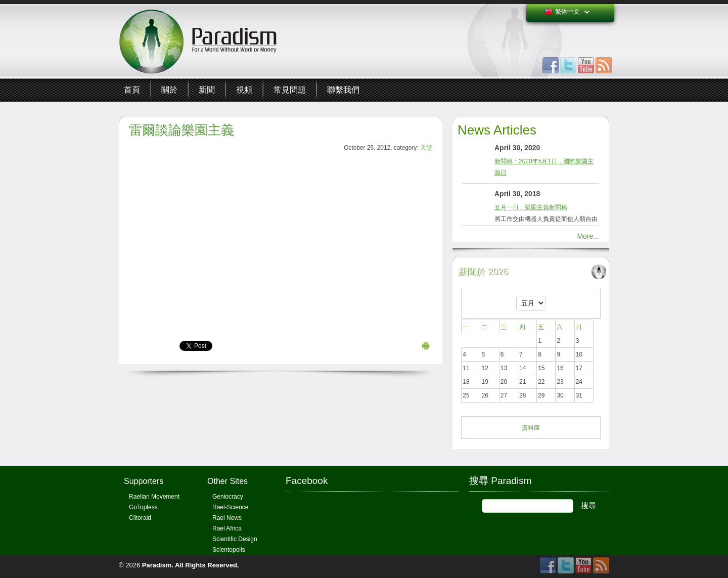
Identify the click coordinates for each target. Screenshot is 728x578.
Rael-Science (230, 507)
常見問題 (290, 90)
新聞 (207, 90)
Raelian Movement (154, 497)
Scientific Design (235, 539)
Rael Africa (227, 528)
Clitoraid (140, 518)
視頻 (244, 90)
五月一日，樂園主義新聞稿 (531, 207)
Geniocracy (228, 497)
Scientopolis (229, 550)
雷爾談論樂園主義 (181, 130)
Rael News (227, 518)
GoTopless (143, 507)
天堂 (426, 148)
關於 (169, 90)
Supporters (144, 481)
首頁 (132, 90)
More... (588, 236)
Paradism (157, 565)
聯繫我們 (343, 90)
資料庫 (531, 428)
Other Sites (227, 481)
